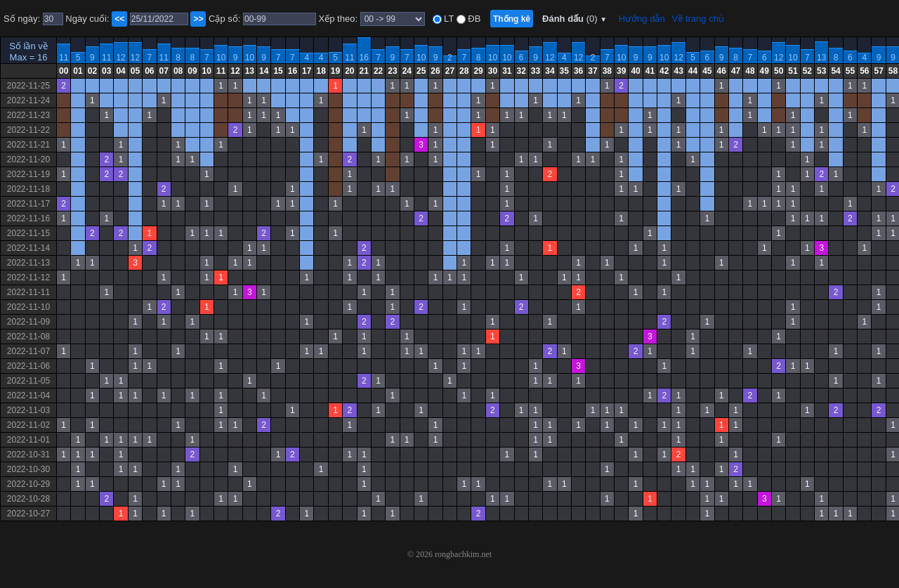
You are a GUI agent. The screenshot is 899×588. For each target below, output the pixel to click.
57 (878, 71)
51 (793, 71)
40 (635, 71)
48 (750, 71)
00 (64, 71)
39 (621, 71)
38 (607, 71)
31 (507, 71)
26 (435, 71)
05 (135, 71)
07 (164, 71)
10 (221, 58)
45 (707, 71)
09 (192, 71)
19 (335, 71)
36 (578, 71)
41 (650, 71)
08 (178, 71)
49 (765, 71)
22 (378, 71)
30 (493, 71)
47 (736, 71)
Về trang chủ (698, 19)
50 (779, 71)
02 (92, 71)
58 (893, 71)
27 (450, 71)
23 (392, 71)
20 (349, 71)
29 (478, 71)
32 (521, 71)
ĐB (473, 19)
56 (864, 71)
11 (64, 58)
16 (364, 58)
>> (198, 19)
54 (835, 71)
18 (321, 71)
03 (106, 71)
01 (78, 71)
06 (149, 71)
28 (464, 71)
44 (693, 71)
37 (592, 71)
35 (564, 71)
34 (550, 71)
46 (722, 71)
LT (448, 19)
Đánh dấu (575, 19)
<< (119, 19)
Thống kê (512, 19)
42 (664, 71)
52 (807, 71)
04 (120, 71)
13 (821, 58)
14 (264, 71)
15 (278, 71)
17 (307, 71)
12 (120, 58)
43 (678, 71)
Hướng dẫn (642, 19)
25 (421, 71)
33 (536, 71)
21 (364, 71)
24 (407, 71)
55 (850, 71)
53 (821, 71)
